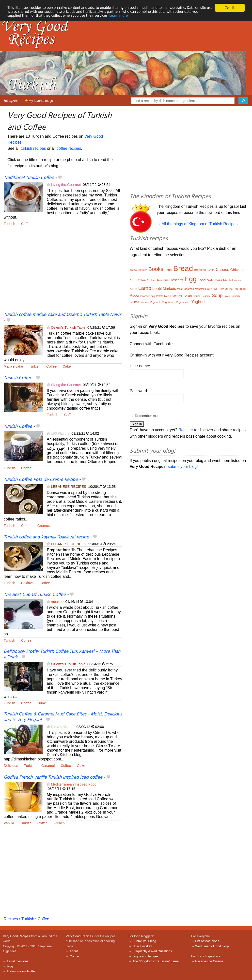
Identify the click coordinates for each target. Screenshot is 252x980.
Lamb (145, 288)
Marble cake (13, 366)
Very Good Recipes (16, 936)
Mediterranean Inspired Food (74, 784)
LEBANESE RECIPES (69, 487)
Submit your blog (144, 941)
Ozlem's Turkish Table (68, 327)
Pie (231, 289)
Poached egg (148, 296)
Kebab (237, 280)
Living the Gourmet (66, 185)
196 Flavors (60, 433)
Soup (217, 295)
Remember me (146, 416)
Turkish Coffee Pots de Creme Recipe (41, 480)
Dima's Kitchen (63, 727)
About (74, 951)
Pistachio (240, 289)
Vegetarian (169, 302)
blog (10, 966)
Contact (75, 956)
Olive (214, 289)
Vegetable (156, 302)
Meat (180, 289)
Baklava (27, 583)
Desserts (177, 280)
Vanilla (9, 823)
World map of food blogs (212, 946)
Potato (160, 296)
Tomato (144, 302)
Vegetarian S (183, 302)
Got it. (230, 8)
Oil (209, 289)
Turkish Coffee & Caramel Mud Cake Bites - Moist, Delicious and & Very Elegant (63, 717)
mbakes (57, 602)
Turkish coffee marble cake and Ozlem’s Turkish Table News (63, 315)
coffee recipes (69, 148)
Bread (183, 268)
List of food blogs (207, 941)
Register (186, 430)
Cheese (222, 270)
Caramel (48, 766)
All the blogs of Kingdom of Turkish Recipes (200, 224)
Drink (42, 703)
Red (167, 296)
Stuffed (134, 302)
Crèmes (44, 526)
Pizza (134, 296)
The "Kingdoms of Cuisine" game (156, 961)
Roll (180, 296)
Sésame (206, 296)
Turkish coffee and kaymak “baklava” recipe (46, 537)
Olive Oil (223, 289)
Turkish (9, 224)
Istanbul (228, 280)
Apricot (134, 270)
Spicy (227, 296)
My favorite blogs (39, 101)
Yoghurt (198, 302)
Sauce (197, 296)
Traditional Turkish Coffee (29, 178)
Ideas (218, 280)
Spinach (235, 296)
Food (202, 280)
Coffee (26, 224)
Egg (190, 279)
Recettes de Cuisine (209, 961)
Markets (169, 289)
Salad (188, 296)
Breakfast (200, 270)
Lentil (157, 289)
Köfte (133, 289)
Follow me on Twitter (21, 971)
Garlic (210, 280)
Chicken (237, 270)
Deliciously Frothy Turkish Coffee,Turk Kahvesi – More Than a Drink (62, 654)
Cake (67, 366)
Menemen (200, 289)
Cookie (151, 280)
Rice (173, 296)
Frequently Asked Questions (152, 951)
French (59, 823)
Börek (168, 270)
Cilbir (133, 280)
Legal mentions (18, 961)
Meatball (189, 289)
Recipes (11, 101)
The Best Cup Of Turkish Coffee (35, 595)
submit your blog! (183, 467)
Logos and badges (145, 956)
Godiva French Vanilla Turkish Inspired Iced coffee (53, 777)
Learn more (140, 16)
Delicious (11, 766)
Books (156, 269)
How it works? (142, 946)
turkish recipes (33, 148)
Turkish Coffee (18, 378)
